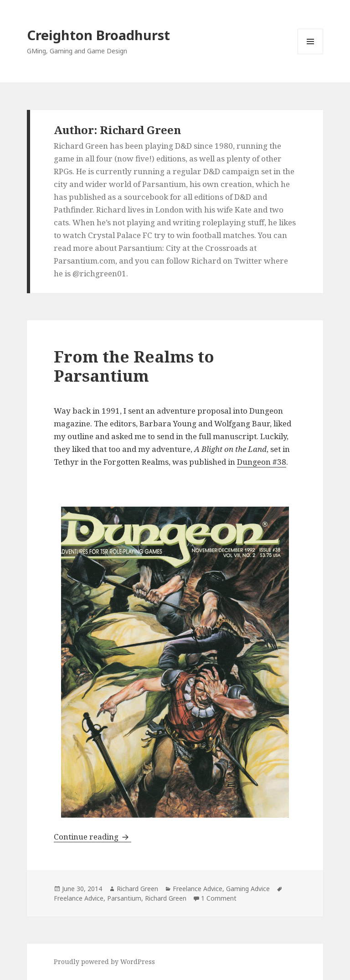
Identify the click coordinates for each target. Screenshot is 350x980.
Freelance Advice (198, 889)
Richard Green (137, 889)
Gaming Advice (248, 889)
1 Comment (219, 898)
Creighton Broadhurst (98, 35)
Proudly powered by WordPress (104, 962)
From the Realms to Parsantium (134, 366)
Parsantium (124, 898)
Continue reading (93, 837)
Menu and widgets (311, 54)
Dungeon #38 (262, 462)
